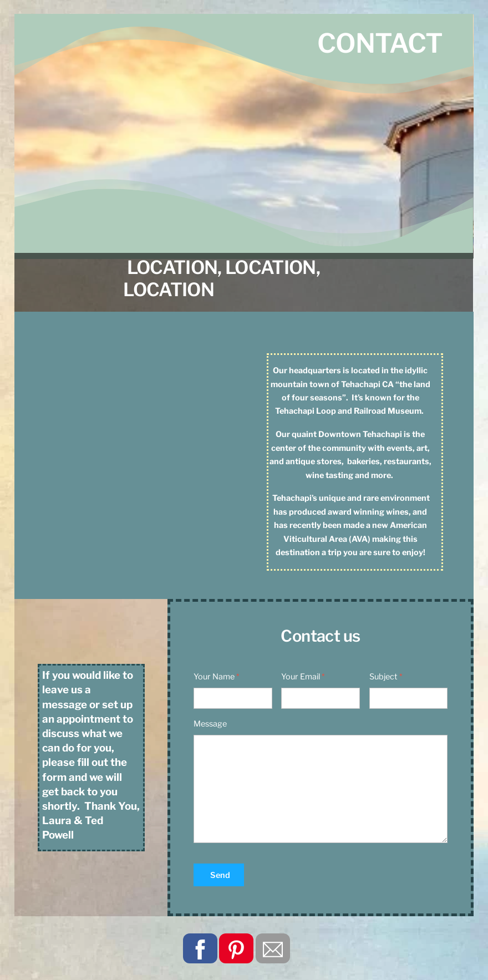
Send (220, 875)
